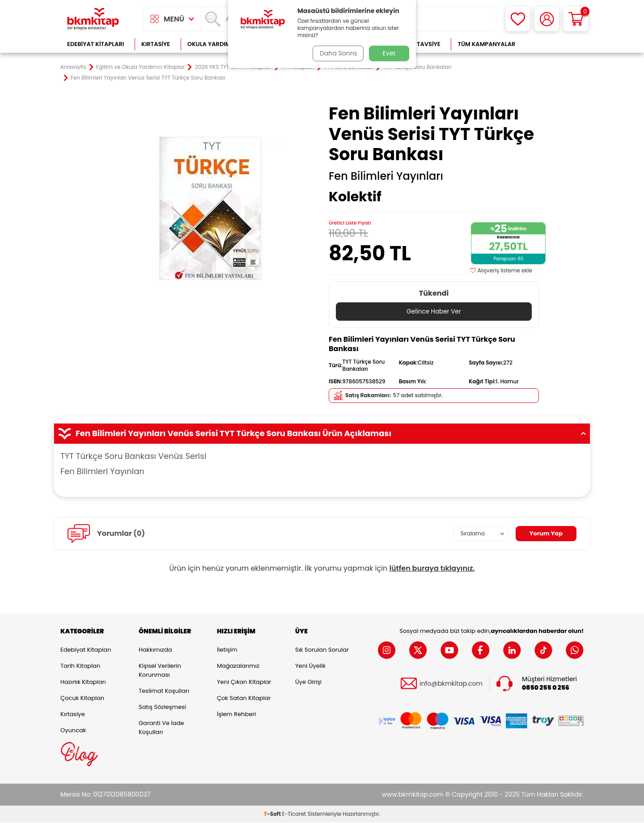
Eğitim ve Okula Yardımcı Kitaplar (140, 67)
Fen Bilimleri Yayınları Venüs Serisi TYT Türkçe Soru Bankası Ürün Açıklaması (322, 434)
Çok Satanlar (555, 44)
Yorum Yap (545, 534)
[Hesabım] (547, 19)
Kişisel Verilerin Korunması (160, 671)
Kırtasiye (156, 44)
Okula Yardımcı (212, 44)
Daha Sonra (337, 53)
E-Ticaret (294, 814)
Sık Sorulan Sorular (322, 650)
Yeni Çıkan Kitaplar (244, 682)
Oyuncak (73, 731)
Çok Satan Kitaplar (244, 698)
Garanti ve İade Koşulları (161, 728)
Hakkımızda (155, 650)
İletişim (227, 650)
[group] (210, 208)
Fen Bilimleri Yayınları (386, 176)
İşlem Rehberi (236, 715)
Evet (389, 53)
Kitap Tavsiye (420, 44)
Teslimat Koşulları (164, 691)
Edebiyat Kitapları (95, 44)
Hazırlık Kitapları (83, 682)
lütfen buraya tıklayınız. (432, 569)
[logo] (93, 19)
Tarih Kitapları (80, 666)
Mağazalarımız (238, 666)
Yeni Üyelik (310, 666)
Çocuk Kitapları (82, 698)
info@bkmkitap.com (451, 684)
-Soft (273, 814)
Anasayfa (73, 67)
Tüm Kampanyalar (486, 44)
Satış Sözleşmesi (162, 707)
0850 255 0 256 (546, 688)
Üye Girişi (308, 682)
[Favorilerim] (518, 19)
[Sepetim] (576, 19)
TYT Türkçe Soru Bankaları (418, 67)
